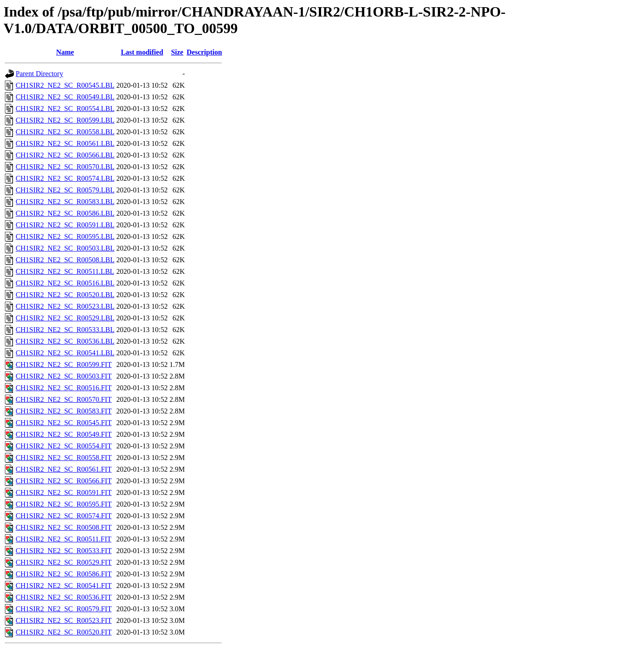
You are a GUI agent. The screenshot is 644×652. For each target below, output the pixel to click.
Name (65, 52)
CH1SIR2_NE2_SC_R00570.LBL (65, 167)
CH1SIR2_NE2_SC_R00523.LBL (65, 306)
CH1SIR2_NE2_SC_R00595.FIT (64, 504)
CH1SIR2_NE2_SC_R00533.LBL (65, 330)
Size (177, 52)
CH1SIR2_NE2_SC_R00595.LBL (65, 237)
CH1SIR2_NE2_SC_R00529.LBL (65, 318)
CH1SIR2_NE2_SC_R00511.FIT (64, 539)
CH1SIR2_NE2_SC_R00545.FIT (64, 423)
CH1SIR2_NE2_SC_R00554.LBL (65, 109)
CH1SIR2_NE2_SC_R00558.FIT (64, 458)
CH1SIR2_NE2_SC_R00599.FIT (64, 364)
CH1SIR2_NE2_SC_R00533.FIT (64, 551)
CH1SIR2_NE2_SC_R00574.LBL (65, 178)
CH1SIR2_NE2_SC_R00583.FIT (64, 411)
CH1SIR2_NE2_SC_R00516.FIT (64, 388)
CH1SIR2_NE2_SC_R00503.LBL (65, 248)
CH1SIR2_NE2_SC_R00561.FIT (64, 469)
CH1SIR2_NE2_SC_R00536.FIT (64, 597)
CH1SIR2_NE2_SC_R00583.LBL (65, 202)
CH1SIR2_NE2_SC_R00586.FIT (64, 574)
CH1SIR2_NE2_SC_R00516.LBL (65, 283)
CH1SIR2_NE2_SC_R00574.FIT (64, 516)
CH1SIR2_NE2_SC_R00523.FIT (64, 620)
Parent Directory (39, 74)
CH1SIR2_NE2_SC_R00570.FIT (64, 399)
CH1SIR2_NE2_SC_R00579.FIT (64, 609)
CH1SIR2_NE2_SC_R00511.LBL (65, 271)
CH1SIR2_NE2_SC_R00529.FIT (64, 562)
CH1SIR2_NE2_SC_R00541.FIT (64, 586)
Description (204, 52)
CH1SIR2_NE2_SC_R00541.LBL (65, 353)
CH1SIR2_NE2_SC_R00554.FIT (64, 446)
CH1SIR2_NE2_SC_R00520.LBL (65, 295)
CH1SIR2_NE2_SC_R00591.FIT (64, 492)
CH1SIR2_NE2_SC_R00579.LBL (65, 190)
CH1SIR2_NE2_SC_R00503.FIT (64, 376)
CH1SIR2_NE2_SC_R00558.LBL (65, 132)
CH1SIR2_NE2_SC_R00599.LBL (65, 120)
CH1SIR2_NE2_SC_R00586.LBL (65, 213)
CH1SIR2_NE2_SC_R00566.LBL (65, 155)
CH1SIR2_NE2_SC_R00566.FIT (64, 481)
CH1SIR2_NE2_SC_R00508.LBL (65, 260)
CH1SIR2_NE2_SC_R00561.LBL (65, 143)
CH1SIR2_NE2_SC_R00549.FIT (64, 434)
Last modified (142, 52)
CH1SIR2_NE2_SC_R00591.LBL (65, 225)
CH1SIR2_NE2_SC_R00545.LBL (65, 85)
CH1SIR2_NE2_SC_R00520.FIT (64, 632)
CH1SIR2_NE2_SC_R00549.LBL (65, 97)
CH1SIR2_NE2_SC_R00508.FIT (64, 527)
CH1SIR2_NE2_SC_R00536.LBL (65, 341)
